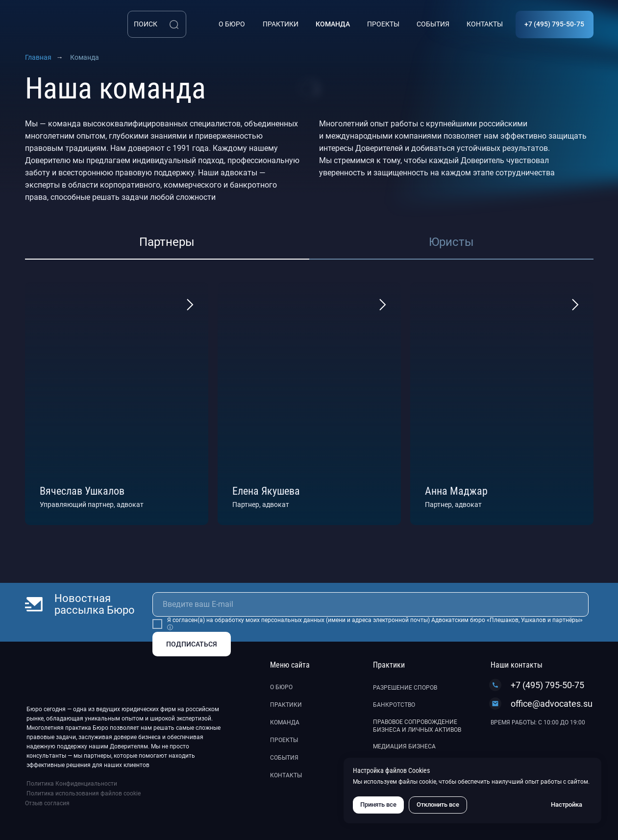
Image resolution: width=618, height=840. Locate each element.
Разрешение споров (405, 688)
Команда (285, 722)
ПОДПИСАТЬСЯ (192, 644)
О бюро (281, 687)
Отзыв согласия (47, 803)
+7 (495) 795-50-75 (547, 685)
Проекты (284, 740)
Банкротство (394, 705)
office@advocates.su (552, 704)
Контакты (286, 775)
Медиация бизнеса (404, 746)
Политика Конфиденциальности (72, 784)
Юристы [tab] (451, 242)
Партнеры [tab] (167, 242)
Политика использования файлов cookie (84, 793)
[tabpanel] (309, 403)
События (284, 758)
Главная (38, 57)
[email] (371, 604)
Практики (286, 705)
